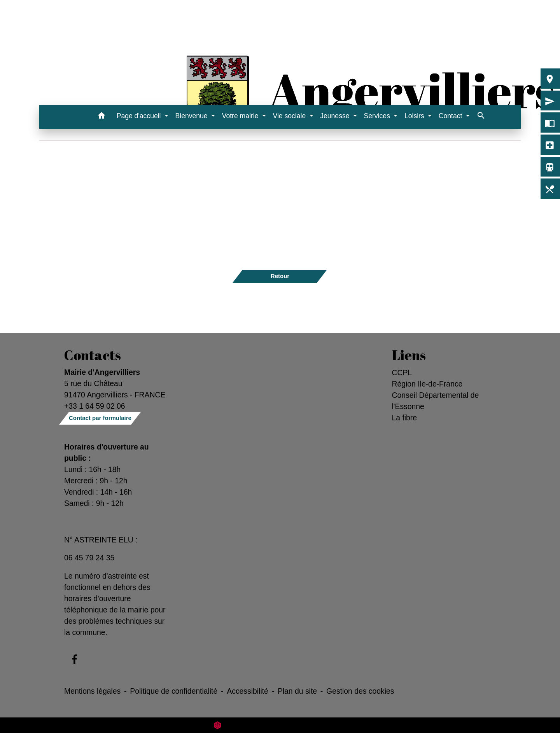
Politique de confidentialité (174, 691)
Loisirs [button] (415, 116)
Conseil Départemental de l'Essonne (436, 401)
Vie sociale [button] (290, 116)
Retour (280, 276)
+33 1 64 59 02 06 (95, 406)
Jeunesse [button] (336, 116)
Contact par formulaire (100, 418)
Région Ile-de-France (427, 384)
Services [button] (378, 116)
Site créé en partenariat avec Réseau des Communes (280, 725)
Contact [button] (451, 116)
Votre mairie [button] (241, 116)
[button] (102, 117)
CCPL (402, 373)
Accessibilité (248, 691)
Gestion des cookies (360, 691)
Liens (409, 355)
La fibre (405, 418)
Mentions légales (92, 691)
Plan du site (297, 691)
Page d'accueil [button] (140, 116)
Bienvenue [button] (192, 116)
